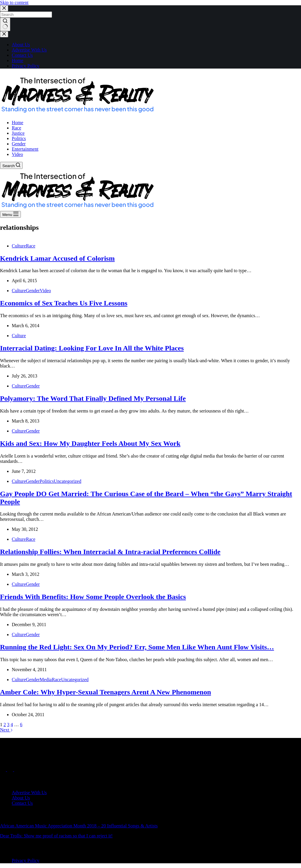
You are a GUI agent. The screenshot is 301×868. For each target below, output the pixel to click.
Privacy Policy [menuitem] (26, 860)
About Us (21, 45)
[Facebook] (4, 770)
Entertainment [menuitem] (25, 149)
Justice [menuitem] (18, 133)
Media (46, 680)
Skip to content (14, 3)
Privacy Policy (26, 66)
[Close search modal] (4, 8)
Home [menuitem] (17, 123)
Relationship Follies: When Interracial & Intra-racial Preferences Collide (110, 552)
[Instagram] (17, 770)
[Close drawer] (4, 34)
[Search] (11, 165)
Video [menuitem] (17, 154)
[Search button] (5, 24)
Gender (33, 291)
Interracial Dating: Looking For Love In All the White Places (92, 348)
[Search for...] (26, 15)
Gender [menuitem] (19, 144)
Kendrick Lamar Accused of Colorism (57, 258)
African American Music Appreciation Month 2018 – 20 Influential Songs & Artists (79, 826)
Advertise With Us (29, 50)
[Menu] (10, 214)
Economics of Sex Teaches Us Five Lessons (64, 303)
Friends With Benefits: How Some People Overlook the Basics (93, 597)
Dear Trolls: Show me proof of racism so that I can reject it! (56, 836)
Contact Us (22, 55)
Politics (47, 481)
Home (17, 60)
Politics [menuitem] (19, 138)
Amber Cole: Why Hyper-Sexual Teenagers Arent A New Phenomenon (106, 692)
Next (6, 730)
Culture (19, 246)
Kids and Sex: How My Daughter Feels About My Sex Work (90, 443)
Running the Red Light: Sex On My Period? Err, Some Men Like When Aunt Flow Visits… (137, 647)
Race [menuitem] (16, 128)
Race (31, 246)
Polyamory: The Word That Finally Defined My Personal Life (93, 398)
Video (45, 291)
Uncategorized (67, 481)
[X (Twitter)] (11, 770)
